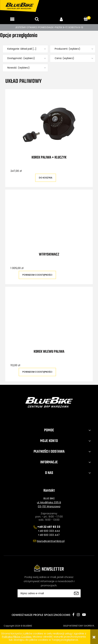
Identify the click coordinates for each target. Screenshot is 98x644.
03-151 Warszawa (49, 506)
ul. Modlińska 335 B (49, 502)
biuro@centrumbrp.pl (51, 541)
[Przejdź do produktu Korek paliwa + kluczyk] (49, 125)
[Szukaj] (37, 19)
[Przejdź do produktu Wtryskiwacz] (49, 224)
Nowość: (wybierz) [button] (18, 68)
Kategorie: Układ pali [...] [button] (22, 49)
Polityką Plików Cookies (17, 637)
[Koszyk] (86, 19)
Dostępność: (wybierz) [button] (21, 58)
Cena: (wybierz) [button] (64, 58)
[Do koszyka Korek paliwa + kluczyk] (46, 178)
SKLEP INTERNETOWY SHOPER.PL (79, 626)
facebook (73, 615)
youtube (84, 615)
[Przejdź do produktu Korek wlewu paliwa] (49, 321)
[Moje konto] (61, 19)
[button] (12, 19)
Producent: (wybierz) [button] (67, 49)
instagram (78, 615)
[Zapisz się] (76, 593)
